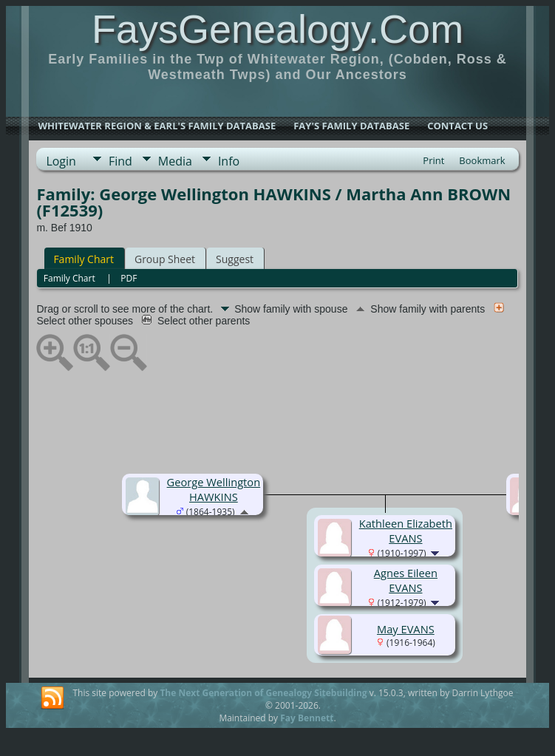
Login (61, 161)
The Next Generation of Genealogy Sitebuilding (263, 693)
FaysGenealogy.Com (277, 29)
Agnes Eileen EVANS (406, 580)
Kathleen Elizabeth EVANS (406, 531)
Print (433, 160)
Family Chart (84, 259)
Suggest (235, 259)
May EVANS (406, 629)
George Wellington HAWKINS (214, 489)
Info (229, 161)
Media (175, 161)
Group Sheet (165, 259)
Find (120, 161)
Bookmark (482, 160)
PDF (129, 278)
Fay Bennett (307, 718)
